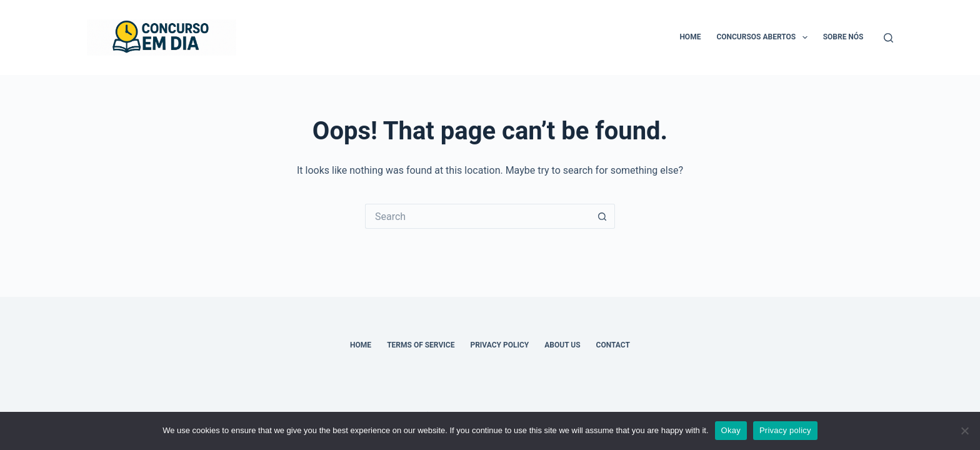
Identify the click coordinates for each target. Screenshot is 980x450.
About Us (562, 345)
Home (690, 37)
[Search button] (602, 216)
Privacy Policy (499, 345)
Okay (731, 430)
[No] (964, 431)
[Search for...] (477, 216)
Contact (613, 345)
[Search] (888, 38)
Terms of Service (421, 345)
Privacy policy (785, 430)
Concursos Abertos (764, 37)
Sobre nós (843, 37)
